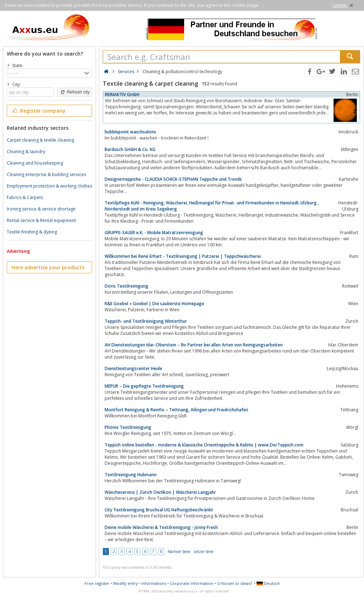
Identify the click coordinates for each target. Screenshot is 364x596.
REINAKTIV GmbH (122, 94)
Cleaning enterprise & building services (46, 174)
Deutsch (268, 583)
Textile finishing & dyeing (32, 232)
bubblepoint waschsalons (130, 132)
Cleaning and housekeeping (35, 163)
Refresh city (75, 92)
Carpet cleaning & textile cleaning (40, 140)
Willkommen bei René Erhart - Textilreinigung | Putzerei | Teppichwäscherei (183, 256)
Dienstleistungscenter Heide (133, 368)
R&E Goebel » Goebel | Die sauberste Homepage (154, 304)
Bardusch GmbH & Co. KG (130, 149)
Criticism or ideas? (234, 583)
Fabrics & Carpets (25, 197)
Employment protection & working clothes (49, 186)
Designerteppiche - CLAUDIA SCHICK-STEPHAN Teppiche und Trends (173, 179)
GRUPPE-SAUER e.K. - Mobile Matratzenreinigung (154, 233)
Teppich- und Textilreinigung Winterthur (146, 321)
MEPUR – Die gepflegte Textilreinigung (144, 386)
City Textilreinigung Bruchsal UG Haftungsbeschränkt (159, 510)
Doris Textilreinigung (126, 286)
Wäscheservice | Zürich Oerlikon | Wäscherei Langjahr (160, 492)
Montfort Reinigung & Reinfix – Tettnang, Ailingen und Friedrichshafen (176, 410)
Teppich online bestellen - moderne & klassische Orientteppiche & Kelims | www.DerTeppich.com (204, 445)
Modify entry (126, 583)
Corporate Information (192, 583)
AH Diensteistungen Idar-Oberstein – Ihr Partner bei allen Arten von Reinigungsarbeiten (194, 345)
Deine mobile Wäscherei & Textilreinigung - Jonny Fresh (161, 527)
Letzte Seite (204, 552)
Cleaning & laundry (26, 152)
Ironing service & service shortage (41, 209)
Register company (39, 111)
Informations (154, 583)
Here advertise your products (48, 267)
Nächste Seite (179, 552)
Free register (97, 583)
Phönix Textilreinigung (128, 427)
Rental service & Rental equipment (41, 220)
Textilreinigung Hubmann (131, 475)
